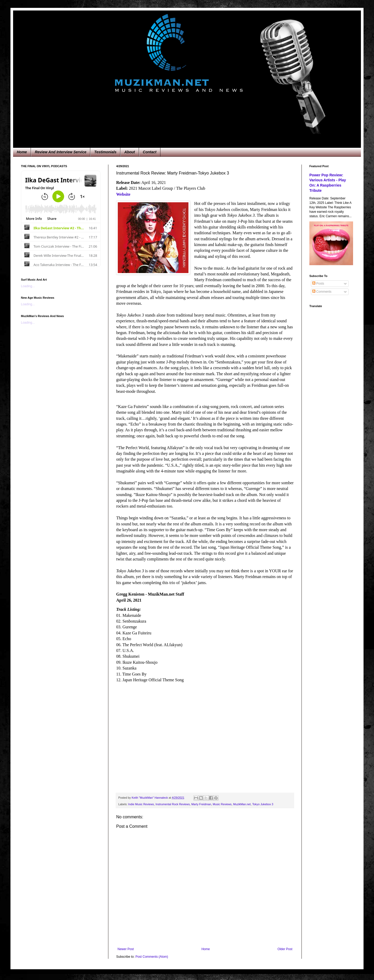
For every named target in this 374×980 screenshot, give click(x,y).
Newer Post (126, 949)
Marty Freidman (201, 804)
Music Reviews (222, 804)
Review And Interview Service (61, 152)
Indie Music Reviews (141, 804)
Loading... (28, 286)
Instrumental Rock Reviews (173, 804)
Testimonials (105, 152)
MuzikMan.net (242, 804)
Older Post (285, 949)
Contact (150, 152)
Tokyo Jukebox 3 (263, 804)
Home (22, 152)
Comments (322, 292)
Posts (318, 284)
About (130, 152)
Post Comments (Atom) (152, 957)
